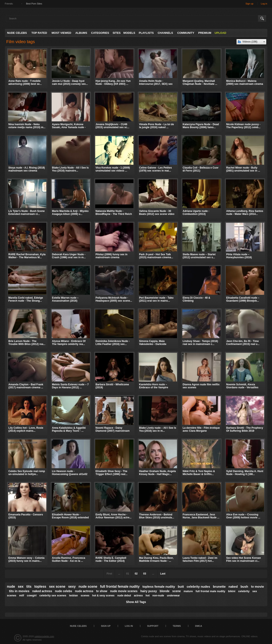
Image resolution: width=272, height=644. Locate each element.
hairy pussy (149, 591)
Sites (117, 33)
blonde (165, 591)
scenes (85, 596)
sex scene (57, 587)
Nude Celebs (17, 33)
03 (145, 574)
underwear (173, 596)
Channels (165, 33)
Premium (205, 33)
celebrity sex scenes (53, 595)
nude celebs (63, 591)
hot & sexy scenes (103, 596)
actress (138, 596)
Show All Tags (136, 602)
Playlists (146, 33)
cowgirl (32, 595)
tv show (102, 591)
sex (21, 587)
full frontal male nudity (210, 591)
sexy (72, 587)
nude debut (124, 596)
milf (22, 595)
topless (40, 587)
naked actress (42, 591)
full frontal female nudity (120, 587)
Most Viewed (61, 33)
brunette (219, 587)
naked (233, 587)
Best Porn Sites (34, 4)
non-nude (158, 596)
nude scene (88, 587)
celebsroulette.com (44, 636)
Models (129, 33)
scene (177, 591)
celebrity (244, 591)
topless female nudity (159, 587)
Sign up (249, 4)
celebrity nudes (198, 587)
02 (136, 574)
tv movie (257, 587)
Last (163, 574)
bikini (232, 591)
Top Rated (39, 33)
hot (148, 596)
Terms (177, 626)
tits (29, 587)
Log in (264, 4)
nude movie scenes (124, 591)
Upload (220, 33)
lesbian (73, 596)
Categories (100, 33)
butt (181, 587)
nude (11, 587)
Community (186, 33)
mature (188, 591)
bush (244, 587)
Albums (81, 33)
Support (153, 626)
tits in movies (19, 591)
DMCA (199, 626)
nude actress (84, 591)
